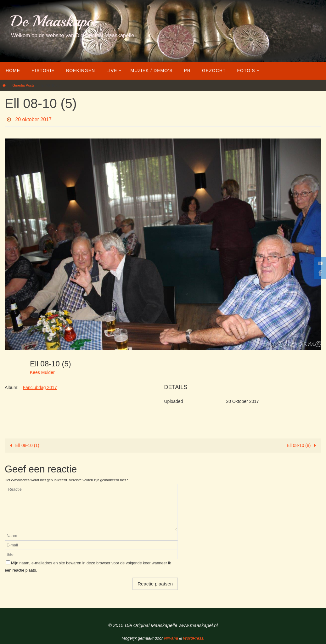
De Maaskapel (54, 21)
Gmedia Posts (23, 85)
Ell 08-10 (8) (302, 445)
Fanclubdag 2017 (40, 387)
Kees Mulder (42, 372)
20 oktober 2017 (33, 119)
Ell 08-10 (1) (24, 445)
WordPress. (194, 638)
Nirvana (171, 638)
